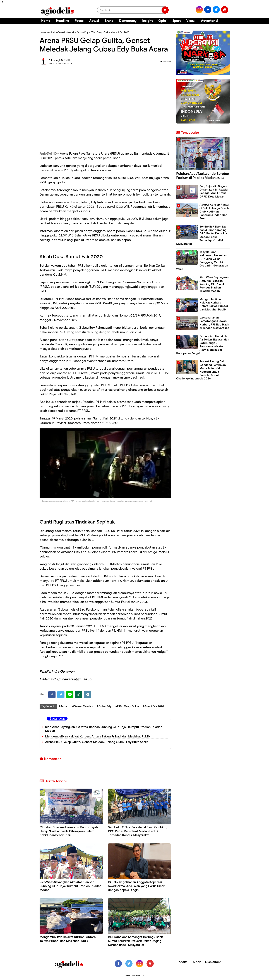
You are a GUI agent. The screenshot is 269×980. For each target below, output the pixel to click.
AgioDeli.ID (48, 154)
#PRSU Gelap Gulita (127, 706)
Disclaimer (213, 962)
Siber (197, 962)
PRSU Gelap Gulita (100, 32)
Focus (79, 21)
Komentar (166, 62)
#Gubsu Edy (104, 706)
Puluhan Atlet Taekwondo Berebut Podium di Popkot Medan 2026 (203, 176)
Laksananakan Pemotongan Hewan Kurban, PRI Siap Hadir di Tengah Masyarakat (214, 323)
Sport (176, 21)
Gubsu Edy (83, 32)
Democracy (128, 21)
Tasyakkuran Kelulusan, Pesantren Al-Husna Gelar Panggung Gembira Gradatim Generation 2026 (202, 261)
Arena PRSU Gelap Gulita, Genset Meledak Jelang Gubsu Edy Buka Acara (97, 742)
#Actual (63, 706)
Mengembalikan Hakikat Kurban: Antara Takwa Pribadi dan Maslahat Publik (98, 736)
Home (46, 21)
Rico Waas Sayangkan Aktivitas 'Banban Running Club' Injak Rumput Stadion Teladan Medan (104, 729)
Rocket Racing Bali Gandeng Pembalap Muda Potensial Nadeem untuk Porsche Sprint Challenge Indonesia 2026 (201, 370)
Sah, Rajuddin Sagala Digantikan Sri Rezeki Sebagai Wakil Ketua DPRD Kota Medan (214, 191)
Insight (147, 21)
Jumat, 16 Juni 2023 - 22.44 (61, 63)
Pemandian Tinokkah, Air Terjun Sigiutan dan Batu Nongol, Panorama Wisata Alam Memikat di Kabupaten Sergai (203, 345)
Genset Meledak (66, 32)
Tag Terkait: (48, 706)
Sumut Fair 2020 (121, 32)
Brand (109, 21)
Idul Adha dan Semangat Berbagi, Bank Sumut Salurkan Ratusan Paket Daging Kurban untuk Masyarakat (135, 941)
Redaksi (182, 962)
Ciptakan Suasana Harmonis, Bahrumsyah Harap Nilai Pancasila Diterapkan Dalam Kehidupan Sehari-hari (69, 831)
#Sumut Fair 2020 (153, 706)
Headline (62, 21)
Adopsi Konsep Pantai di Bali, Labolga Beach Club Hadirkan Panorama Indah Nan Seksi (214, 212)
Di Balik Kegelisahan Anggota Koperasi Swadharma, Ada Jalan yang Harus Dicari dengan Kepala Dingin (137, 886)
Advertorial (209, 21)
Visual (191, 21)
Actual (94, 21)
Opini (162, 21)
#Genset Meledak (82, 706)
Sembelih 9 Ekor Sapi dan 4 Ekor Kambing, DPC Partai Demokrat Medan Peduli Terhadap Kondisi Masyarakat (138, 831)
